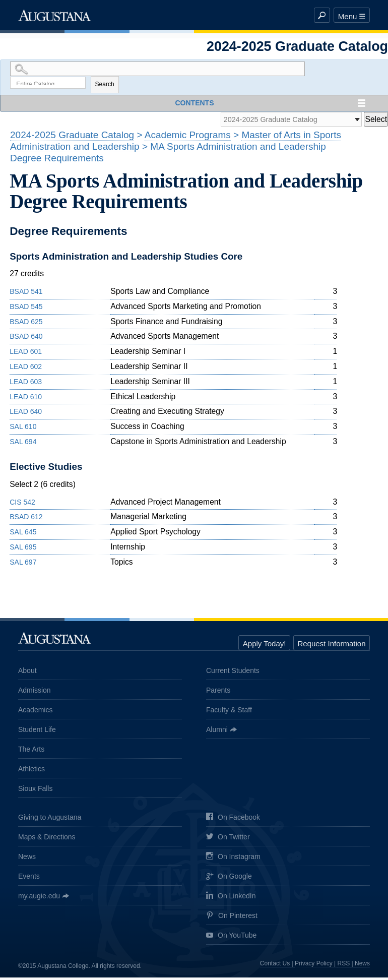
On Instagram (233, 860)
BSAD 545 (26, 309)
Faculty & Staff (229, 712)
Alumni (217, 732)
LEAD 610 (26, 399)
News (27, 859)
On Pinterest (232, 919)
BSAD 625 (26, 324)
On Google (229, 879)
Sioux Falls (35, 791)
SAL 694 (23, 444)
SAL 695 (23, 549)
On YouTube (231, 938)
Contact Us (275, 966)
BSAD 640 (26, 339)
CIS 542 (22, 505)
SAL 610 (23, 429)
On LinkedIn (231, 899)
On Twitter (228, 840)
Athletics (31, 771)
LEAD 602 (26, 369)
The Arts (31, 752)
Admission (35, 693)
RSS (344, 966)
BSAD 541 (26, 294)
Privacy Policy (314, 966)
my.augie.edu (39, 898)
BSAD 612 (26, 520)
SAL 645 (23, 534)
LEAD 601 (26, 354)
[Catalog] (285, 121)
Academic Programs (188, 137)
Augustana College (54, 15)
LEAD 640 (26, 414)
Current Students (233, 673)
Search (105, 86)
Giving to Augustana (50, 820)
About (27, 673)
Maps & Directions (47, 839)
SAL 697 (23, 565)
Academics (35, 712)
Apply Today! (265, 646)
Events (29, 879)
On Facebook (233, 820)
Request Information (331, 646)
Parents (218, 693)
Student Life (37, 732)
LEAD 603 (26, 384)
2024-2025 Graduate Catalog (72, 137)
